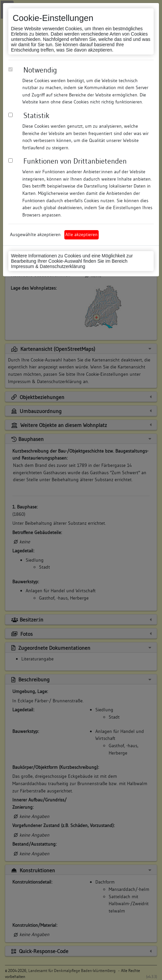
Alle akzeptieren (81, 234)
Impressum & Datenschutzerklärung (48, 266)
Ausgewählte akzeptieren (35, 234)
